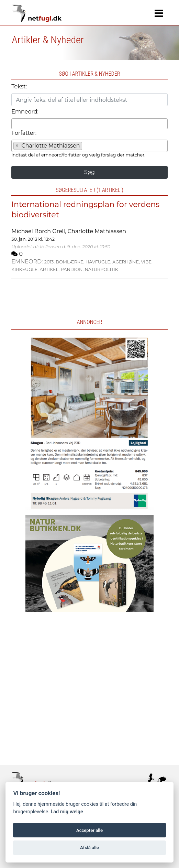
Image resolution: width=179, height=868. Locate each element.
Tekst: (19, 86)
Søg (89, 172)
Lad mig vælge (67, 812)
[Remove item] (17, 146)
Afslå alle (89, 848)
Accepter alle (89, 830)
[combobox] (89, 124)
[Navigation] (159, 13)
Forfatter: (24, 133)
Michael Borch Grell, (40, 231)
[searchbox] (15, 123)
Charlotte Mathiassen (97, 231)
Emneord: (25, 112)
